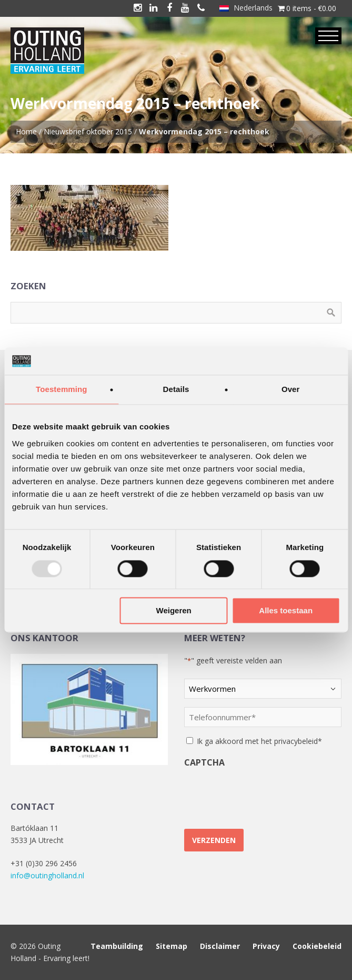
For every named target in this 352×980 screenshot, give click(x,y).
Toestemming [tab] (62, 390)
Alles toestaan (286, 611)
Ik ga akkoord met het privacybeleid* (259, 741)
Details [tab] (176, 390)
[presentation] (264, 794)
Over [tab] (291, 390)
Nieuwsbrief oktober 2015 (88, 131)
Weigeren (174, 611)
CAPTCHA (204, 762)
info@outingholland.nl (47, 875)
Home (26, 131)
